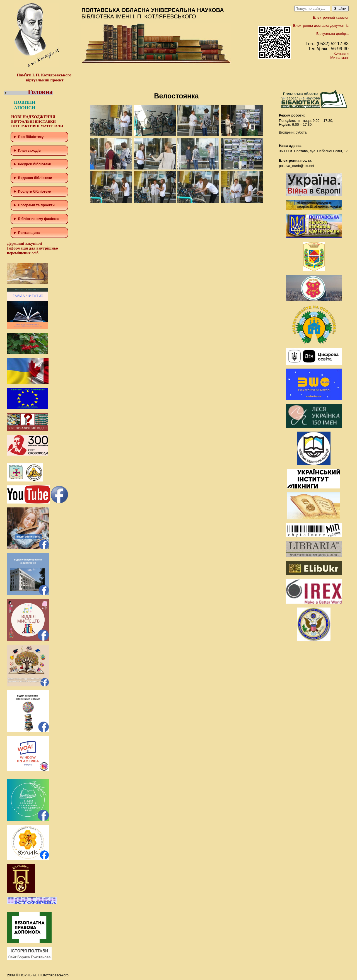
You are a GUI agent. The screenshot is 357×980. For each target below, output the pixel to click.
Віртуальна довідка (332, 34)
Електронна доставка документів (321, 26)
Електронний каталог (331, 17)
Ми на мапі (339, 58)
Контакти (341, 53)
